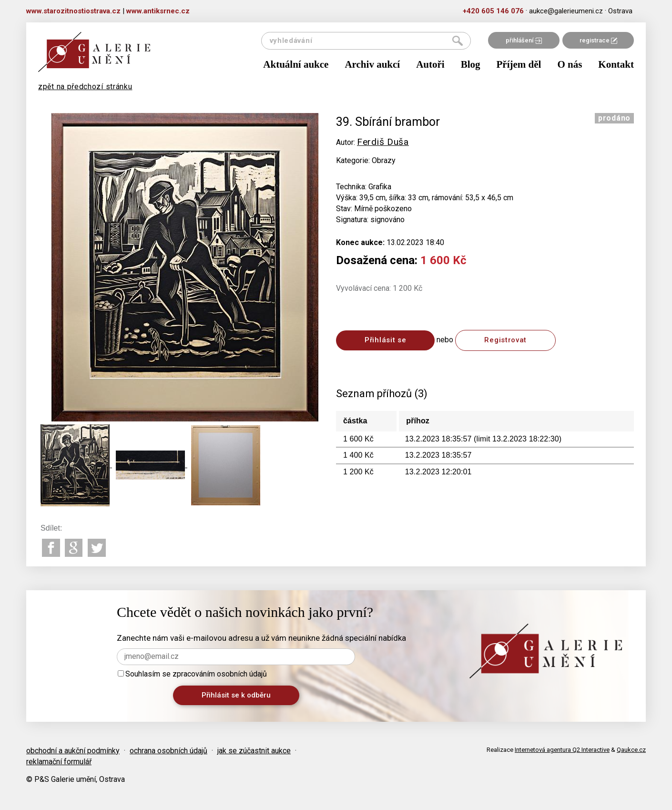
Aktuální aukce (296, 64)
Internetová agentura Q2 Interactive (562, 750)
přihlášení (524, 40)
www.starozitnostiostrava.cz (73, 11)
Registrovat (505, 340)
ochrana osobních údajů (168, 751)
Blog (471, 64)
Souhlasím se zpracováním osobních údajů (192, 674)
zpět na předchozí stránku (85, 87)
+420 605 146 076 (493, 11)
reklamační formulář (59, 762)
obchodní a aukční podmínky (73, 751)
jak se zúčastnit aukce (254, 751)
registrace (598, 40)
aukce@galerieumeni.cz (566, 11)
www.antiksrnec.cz (158, 11)
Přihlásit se (385, 340)
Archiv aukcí (372, 64)
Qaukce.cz (631, 750)
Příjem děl (519, 64)
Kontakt (616, 64)
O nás (570, 64)
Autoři (430, 64)
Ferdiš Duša (383, 142)
